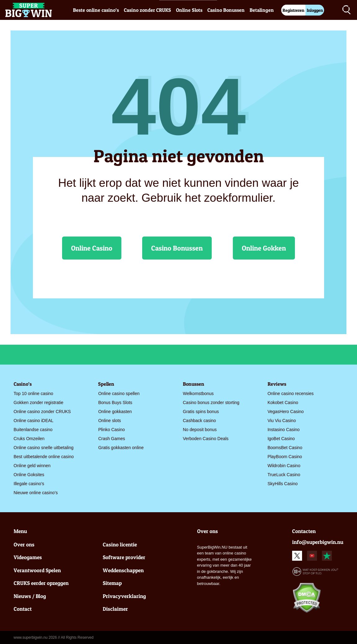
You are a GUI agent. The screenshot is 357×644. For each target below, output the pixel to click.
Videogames (28, 557)
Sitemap (112, 583)
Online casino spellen (119, 393)
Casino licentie (120, 544)
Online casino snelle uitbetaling (44, 448)
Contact (23, 609)
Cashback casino (199, 421)
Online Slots (189, 10)
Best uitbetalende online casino (44, 457)
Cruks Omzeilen (29, 439)
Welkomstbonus (198, 393)
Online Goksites (29, 475)
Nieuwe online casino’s (36, 493)
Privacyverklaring (124, 596)
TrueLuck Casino (284, 475)
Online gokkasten (115, 412)
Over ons (24, 544)
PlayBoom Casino (285, 457)
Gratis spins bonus (201, 412)
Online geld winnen (32, 466)
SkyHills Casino (283, 484)
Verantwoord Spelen (37, 570)
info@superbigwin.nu (318, 542)
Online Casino (92, 248)
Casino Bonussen (226, 10)
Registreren (293, 10)
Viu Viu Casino (282, 421)
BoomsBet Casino (285, 448)
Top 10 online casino (34, 393)
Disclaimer (115, 609)
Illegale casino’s (29, 484)
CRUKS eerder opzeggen (41, 583)
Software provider (124, 557)
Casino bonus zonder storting (211, 402)
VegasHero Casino (286, 412)
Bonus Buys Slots (115, 402)
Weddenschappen (123, 570)
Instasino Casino (284, 430)
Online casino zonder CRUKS (42, 412)
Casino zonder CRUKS (147, 10)
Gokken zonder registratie (38, 402)
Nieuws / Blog (30, 596)
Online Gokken (264, 248)
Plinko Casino (111, 430)
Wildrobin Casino (284, 466)
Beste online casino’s (96, 10)
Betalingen (262, 10)
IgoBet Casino (281, 439)
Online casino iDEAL (34, 421)
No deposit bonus (200, 430)
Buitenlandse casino (33, 430)
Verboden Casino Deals (206, 439)
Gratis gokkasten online (121, 448)
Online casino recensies (291, 393)
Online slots (109, 421)
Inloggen (315, 10)
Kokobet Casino (283, 402)
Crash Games (111, 439)
